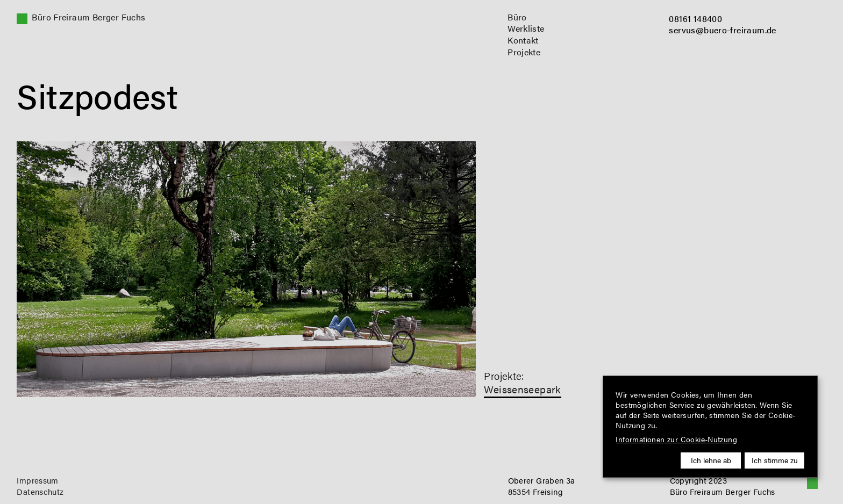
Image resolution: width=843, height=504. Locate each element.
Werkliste (526, 28)
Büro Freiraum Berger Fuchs (88, 17)
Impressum (38, 481)
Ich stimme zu (775, 460)
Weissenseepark (523, 389)
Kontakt (523, 40)
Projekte (524, 52)
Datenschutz (40, 492)
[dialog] (710, 427)
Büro (517, 17)
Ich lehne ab (711, 460)
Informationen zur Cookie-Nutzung (676, 439)
